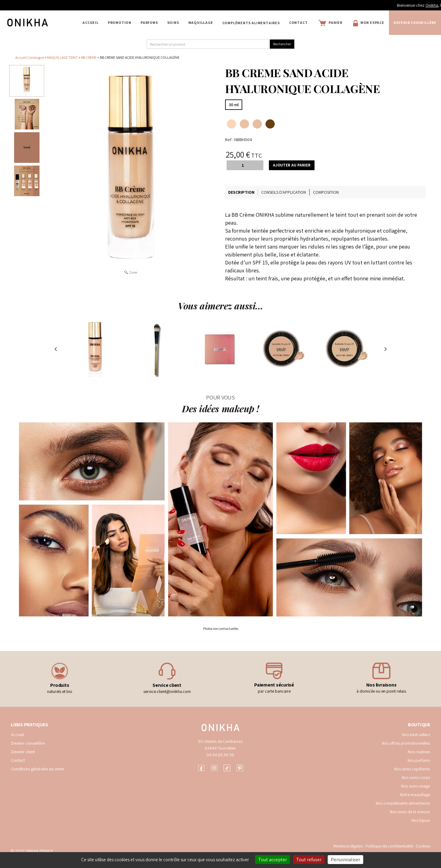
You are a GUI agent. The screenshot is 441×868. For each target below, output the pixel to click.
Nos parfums (419, 760)
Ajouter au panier (292, 165)
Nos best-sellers (416, 735)
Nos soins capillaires (412, 769)
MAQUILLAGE (201, 22)
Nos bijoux (421, 820)
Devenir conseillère (415, 22)
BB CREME (89, 57)
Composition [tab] (326, 192)
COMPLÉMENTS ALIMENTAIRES (251, 23)
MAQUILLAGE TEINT (62, 57)
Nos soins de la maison (410, 812)
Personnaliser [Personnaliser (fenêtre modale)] (345, 860)
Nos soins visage (416, 786)
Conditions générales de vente (38, 769)
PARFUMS (149, 22)
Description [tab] (241, 192)
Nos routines (419, 752)
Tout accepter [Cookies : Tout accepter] (273, 860)
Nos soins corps (416, 777)
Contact (298, 22)
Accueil (90, 22)
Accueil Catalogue (30, 57)
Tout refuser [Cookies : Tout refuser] (309, 860)
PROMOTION (120, 22)
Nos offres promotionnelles (406, 743)
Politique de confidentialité (390, 846)
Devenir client (23, 752)
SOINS (173, 22)
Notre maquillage (415, 795)
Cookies (423, 846)
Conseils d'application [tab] (284, 192)
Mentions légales (348, 846)
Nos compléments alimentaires (403, 803)
